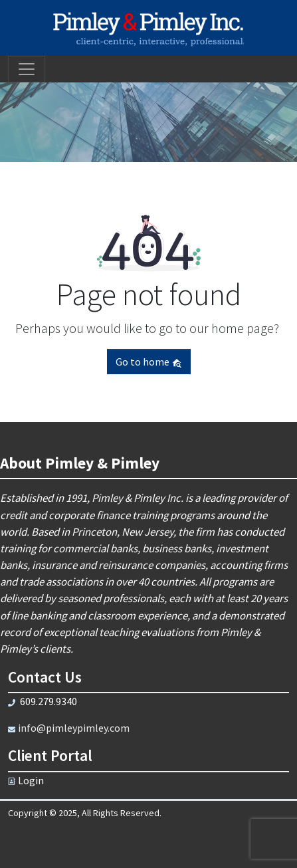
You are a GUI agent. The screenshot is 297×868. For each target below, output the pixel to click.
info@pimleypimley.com (74, 728)
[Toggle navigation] (27, 69)
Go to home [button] (149, 362)
